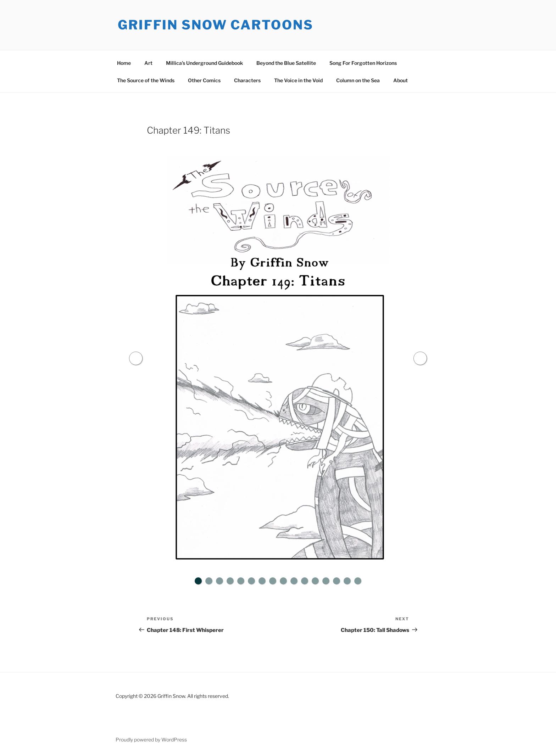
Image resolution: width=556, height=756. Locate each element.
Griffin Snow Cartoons (215, 25)
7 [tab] (262, 581)
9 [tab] (283, 581)
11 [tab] (305, 581)
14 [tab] (337, 581)
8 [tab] (273, 581)
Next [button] (420, 358)
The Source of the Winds (146, 80)
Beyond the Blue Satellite (286, 63)
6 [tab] (251, 581)
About (401, 80)
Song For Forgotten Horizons (363, 63)
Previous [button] (136, 358)
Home (124, 63)
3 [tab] (219, 581)
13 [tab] (326, 581)
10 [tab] (294, 581)
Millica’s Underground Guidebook (204, 63)
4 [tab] (230, 581)
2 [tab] (209, 581)
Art (148, 63)
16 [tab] (358, 581)
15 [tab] (347, 581)
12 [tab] (315, 581)
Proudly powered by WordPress (151, 740)
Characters (247, 80)
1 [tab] (198, 581)
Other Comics (204, 80)
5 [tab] (241, 581)
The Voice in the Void (298, 80)
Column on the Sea (358, 80)
